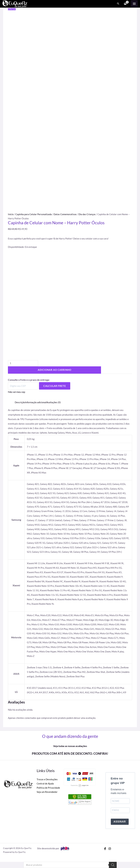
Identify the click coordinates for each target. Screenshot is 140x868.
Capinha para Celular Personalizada (34, 214)
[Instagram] (110, 849)
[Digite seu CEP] (23, 386)
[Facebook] (105, 849)
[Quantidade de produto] (23, 363)
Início (11, 214)
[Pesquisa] (113, 865)
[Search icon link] (118, 4)
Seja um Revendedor (47, 792)
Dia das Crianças (87, 214)
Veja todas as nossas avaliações (70, 746)
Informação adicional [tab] (36, 402)
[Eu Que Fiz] (16, 4)
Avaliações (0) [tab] (54, 402)
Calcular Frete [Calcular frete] (55, 386)
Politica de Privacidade (48, 788)
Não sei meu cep (17, 392)
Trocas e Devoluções (47, 779)
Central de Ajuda (45, 784)
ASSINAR (120, 822)
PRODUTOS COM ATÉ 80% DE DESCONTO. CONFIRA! (70, 753)
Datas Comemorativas (65, 214)
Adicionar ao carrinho (55, 370)
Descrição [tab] (20, 402)
